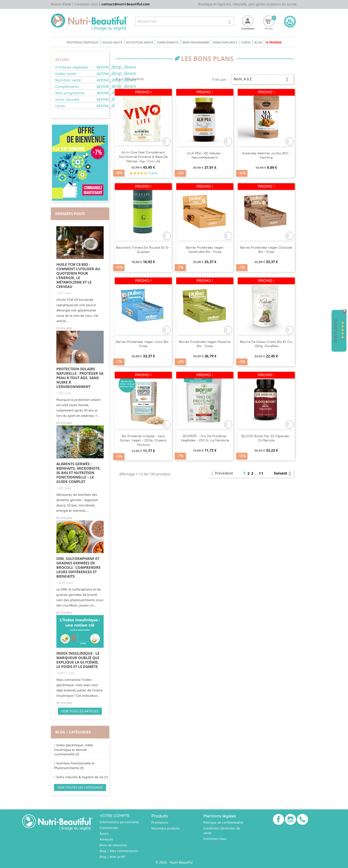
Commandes (109, 828)
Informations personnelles (119, 822)
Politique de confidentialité (223, 822)
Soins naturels (225, 42)
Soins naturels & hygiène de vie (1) (82, 777)
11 (261, 473)
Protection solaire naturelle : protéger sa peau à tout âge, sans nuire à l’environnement (80, 378)
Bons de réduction (113, 845)
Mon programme (196, 42)
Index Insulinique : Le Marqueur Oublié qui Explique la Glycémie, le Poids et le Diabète (78, 660)
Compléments (168, 42)
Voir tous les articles (80, 711)
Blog (258, 42)
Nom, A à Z (263, 79)
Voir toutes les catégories (80, 787)
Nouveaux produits (166, 828)
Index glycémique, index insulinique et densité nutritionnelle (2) (74, 750)
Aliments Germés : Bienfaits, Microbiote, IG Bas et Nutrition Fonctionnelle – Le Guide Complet (79, 473)
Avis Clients (336, 331)
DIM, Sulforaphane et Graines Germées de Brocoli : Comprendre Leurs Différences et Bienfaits (78, 567)
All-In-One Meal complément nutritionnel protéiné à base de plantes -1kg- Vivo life (143, 157)
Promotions (160, 822)
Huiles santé (112, 42)
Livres (246, 42)
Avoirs (104, 834)
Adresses (106, 839)
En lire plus (64, 328)
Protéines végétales (82, 42)
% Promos (274, 42)
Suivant (283, 474)
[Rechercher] (185, 21)
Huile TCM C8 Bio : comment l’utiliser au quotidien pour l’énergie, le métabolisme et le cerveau (78, 276)
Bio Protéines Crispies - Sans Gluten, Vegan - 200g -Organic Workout (143, 441)
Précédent (221, 474)
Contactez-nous (215, 839)
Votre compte (115, 816)
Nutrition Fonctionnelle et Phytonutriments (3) (74, 766)
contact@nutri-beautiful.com (126, 4)
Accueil (62, 59)
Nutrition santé (140, 42)
